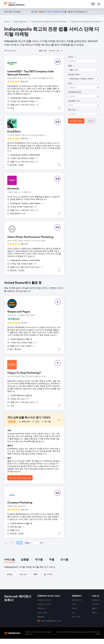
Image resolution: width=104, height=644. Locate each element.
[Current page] (35, 543)
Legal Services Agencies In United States (49, 22)
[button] (56, 51)
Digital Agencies (20, 22)
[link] (93, 4)
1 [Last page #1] (43, 543)
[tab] (9, 560)
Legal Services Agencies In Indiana (86, 22)
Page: (27, 543)
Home (7, 22)
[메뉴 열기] (99, 4)
